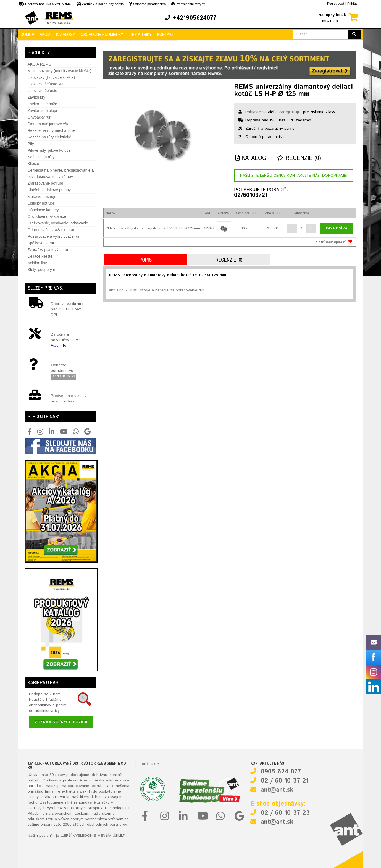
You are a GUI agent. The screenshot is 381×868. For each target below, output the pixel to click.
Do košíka (337, 228)
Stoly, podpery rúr (43, 270)
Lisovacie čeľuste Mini (47, 84)
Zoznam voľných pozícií (61, 722)
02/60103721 (251, 195)
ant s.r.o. (151, 764)
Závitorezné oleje (42, 111)
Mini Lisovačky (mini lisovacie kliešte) (60, 71)
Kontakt (166, 34)
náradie (34, 786)
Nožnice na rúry (41, 157)
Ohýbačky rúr (39, 117)
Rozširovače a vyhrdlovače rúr (54, 236)
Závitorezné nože (42, 104)
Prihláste (253, 112)
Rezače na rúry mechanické (52, 130)
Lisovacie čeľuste (43, 91)
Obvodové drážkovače (47, 216)
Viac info (59, 346)
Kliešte (33, 164)
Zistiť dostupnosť (330, 242)
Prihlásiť (353, 4)
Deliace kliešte (40, 256)
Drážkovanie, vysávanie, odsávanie (58, 223)
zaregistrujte (290, 112)
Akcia (45, 34)
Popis (145, 260)
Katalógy (66, 34)
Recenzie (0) (299, 158)
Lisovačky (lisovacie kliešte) (51, 77)
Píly (31, 144)
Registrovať (336, 4)
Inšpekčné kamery (43, 210)
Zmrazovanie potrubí (45, 183)
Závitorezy (37, 97)
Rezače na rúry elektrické (49, 137)
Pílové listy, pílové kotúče (49, 150)
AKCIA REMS (40, 64)
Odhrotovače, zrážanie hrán (52, 230)
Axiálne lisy (37, 263)
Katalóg (251, 158)
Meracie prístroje (42, 197)
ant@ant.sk (277, 790)
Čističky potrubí (41, 203)
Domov (27, 34)
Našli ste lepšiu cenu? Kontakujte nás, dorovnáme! (294, 176)
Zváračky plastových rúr (48, 250)
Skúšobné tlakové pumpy (49, 190)
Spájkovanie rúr (41, 243)
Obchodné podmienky (102, 34)
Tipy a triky (140, 34)
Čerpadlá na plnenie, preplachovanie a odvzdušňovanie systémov (61, 173)
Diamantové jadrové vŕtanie (51, 124)
